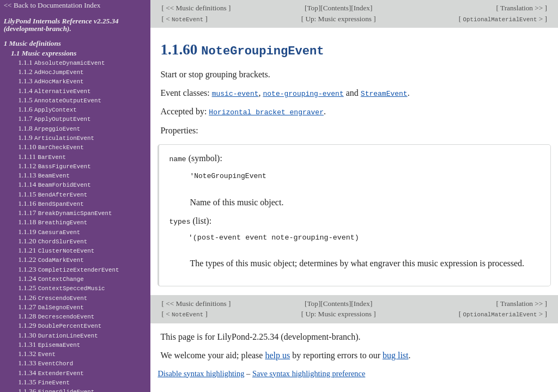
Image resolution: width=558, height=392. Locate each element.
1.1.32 (37, 354)
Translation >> (522, 8)
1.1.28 (56, 316)
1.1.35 (44, 382)
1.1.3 (51, 81)
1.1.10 (51, 147)
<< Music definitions (196, 8)
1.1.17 (65, 213)
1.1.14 (54, 184)
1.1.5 (60, 100)
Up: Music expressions (338, 19)
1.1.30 (58, 335)
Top (312, 8)
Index (362, 8)
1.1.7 (54, 118)
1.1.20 (53, 241)
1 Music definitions (32, 43)
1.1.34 (51, 373)
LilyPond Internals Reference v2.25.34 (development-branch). (61, 25)
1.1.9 (56, 137)
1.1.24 (51, 278)
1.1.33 (46, 363)
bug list (396, 353)
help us (277, 353)
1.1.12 (54, 166)
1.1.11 (42, 157)
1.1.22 (51, 259)
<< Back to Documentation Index (52, 5)
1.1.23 (68, 269)
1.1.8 (49, 128)
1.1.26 (53, 298)
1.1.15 (53, 194)
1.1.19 (49, 232)
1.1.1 (61, 62)
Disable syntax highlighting (201, 371)
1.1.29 (60, 325)
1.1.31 (49, 344)
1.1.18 (53, 222)
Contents (336, 8)
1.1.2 (51, 72)
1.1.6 (47, 109)
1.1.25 (61, 288)
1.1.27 (51, 307)
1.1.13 (44, 175)
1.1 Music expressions (44, 53)
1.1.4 (54, 91)
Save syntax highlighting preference (309, 371)
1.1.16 (51, 203)
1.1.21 (56, 250)
